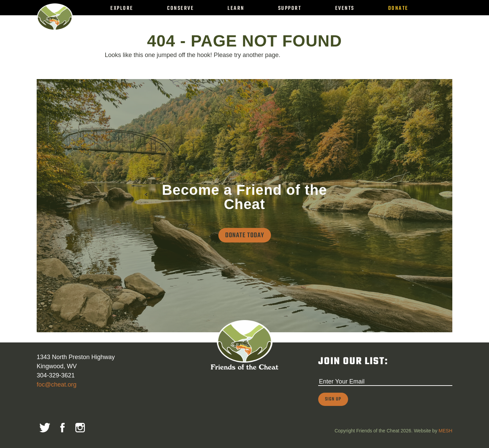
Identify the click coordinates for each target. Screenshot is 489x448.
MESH (446, 431)
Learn (236, 8)
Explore (122, 8)
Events (345, 8)
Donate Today (245, 235)
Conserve (180, 8)
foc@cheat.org (57, 385)
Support (290, 8)
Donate (398, 8)
